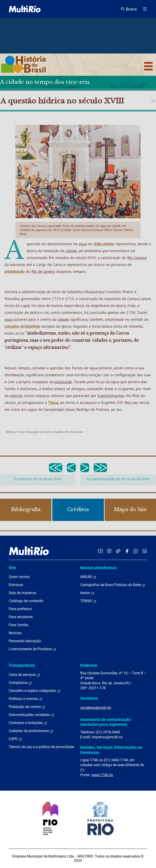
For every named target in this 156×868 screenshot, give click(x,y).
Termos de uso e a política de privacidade (41, 747)
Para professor (20, 609)
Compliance (20, 683)
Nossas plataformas (98, 568)
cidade (71, 251)
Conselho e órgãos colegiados (35, 691)
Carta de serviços (24, 675)
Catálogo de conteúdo (26, 601)
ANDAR (88, 577)
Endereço (89, 665)
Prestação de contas (27, 707)
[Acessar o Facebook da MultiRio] (127, 551)
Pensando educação (25, 641)
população (63, 382)
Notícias (15, 633)
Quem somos (19, 577)
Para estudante (21, 617)
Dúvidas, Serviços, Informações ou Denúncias (111, 750)
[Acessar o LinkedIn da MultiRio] (145, 551)
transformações (111, 396)
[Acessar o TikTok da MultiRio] (118, 551)
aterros (16, 396)
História (10, 432)
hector (87, 593)
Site (12, 568)
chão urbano (104, 244)
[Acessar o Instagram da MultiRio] (109, 551)
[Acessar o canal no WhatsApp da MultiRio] (136, 551)
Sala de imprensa (22, 593)
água (83, 244)
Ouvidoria (89, 698)
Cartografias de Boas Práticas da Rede (113, 585)
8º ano (21, 432)
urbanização (15, 271)
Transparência (22, 665)
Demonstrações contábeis (32, 715)
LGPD (15, 739)
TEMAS (88, 601)
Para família (18, 625)
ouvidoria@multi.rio (96, 708)
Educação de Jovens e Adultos (45, 432)
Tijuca (53, 402)
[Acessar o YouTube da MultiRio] (100, 551)
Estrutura (16, 585)
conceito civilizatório (22, 326)
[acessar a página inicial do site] (25, 9)
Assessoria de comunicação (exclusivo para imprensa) (105, 722)
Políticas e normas (26, 699)
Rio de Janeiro (43, 271)
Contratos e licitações (28, 723)
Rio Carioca (137, 258)
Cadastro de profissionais (31, 731)
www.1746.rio (102, 775)
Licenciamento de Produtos (33, 649)
